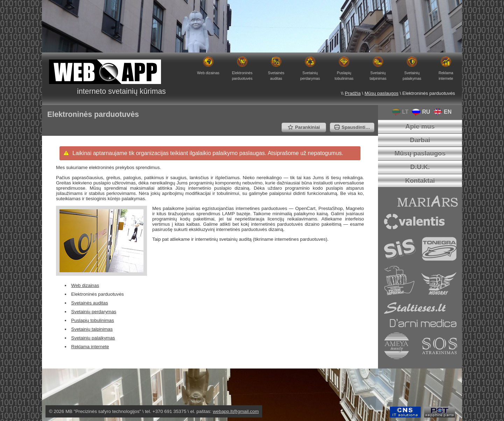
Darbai (420, 140)
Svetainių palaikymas (93, 338)
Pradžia (353, 93)
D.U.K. (420, 167)
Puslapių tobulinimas (92, 320)
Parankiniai (304, 127)
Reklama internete (90, 347)
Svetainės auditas (89, 303)
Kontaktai (420, 180)
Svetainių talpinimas (92, 329)
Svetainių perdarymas (94, 312)
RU (419, 112)
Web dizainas (85, 285)
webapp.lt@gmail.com (236, 411)
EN (441, 112)
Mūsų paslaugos (381, 93)
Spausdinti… (352, 127)
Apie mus (420, 126)
